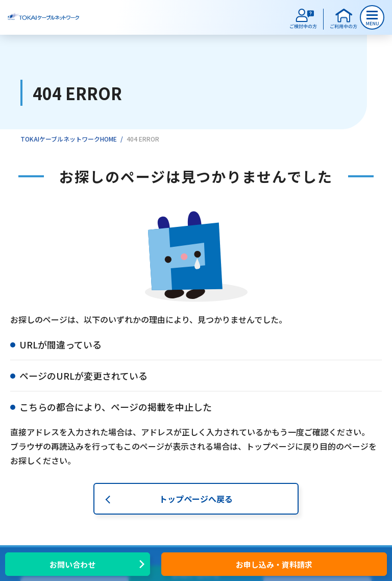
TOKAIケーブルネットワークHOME (69, 139)
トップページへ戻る (196, 499)
